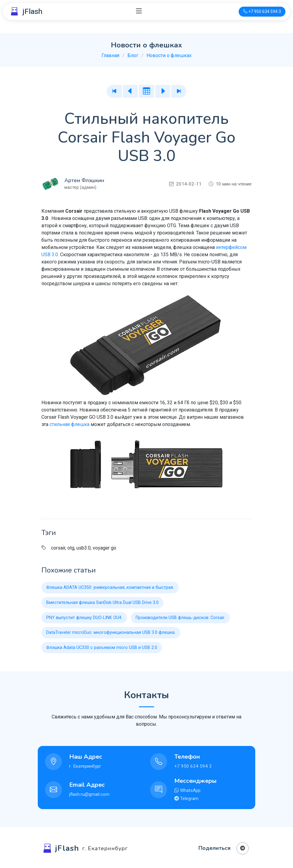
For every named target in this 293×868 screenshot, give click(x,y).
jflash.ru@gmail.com (89, 794)
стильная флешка (69, 424)
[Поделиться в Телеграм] (243, 848)
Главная (110, 55)
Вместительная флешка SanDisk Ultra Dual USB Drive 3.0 (102, 603)
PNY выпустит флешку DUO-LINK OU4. (84, 618)
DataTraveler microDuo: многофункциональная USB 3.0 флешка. (111, 632)
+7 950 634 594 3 (193, 766)
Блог (133, 55)
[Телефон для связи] (262, 12)
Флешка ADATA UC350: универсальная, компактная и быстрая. (110, 587)
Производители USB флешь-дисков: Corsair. (180, 618)
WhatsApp (190, 790)
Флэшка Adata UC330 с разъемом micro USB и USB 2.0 (102, 648)
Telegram (189, 799)
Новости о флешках (169, 55)
